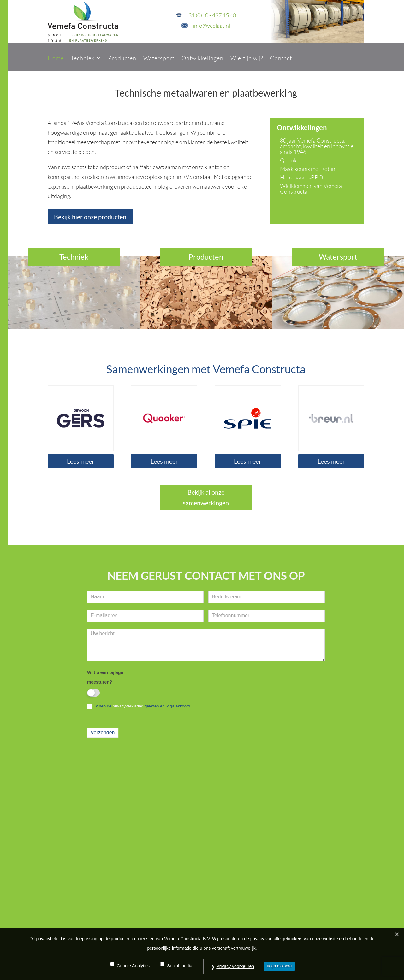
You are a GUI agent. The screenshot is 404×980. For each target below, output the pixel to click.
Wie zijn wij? (247, 58)
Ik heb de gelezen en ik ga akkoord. (139, 706)
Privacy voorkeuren (235, 966)
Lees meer (81, 461)
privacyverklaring (128, 706)
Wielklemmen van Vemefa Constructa (311, 189)
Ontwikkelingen (202, 58)
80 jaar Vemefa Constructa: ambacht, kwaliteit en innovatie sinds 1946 (317, 146)
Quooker (291, 160)
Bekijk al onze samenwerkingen (206, 497)
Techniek (83, 58)
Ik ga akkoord (279, 966)
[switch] (93, 693)
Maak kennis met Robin (308, 169)
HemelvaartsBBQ (301, 177)
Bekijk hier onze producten (90, 217)
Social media (180, 966)
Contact (281, 58)
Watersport (159, 58)
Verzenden (103, 733)
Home (56, 58)
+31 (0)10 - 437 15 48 (211, 15)
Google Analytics (133, 966)
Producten (122, 58)
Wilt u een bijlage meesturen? (105, 677)
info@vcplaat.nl (211, 26)
